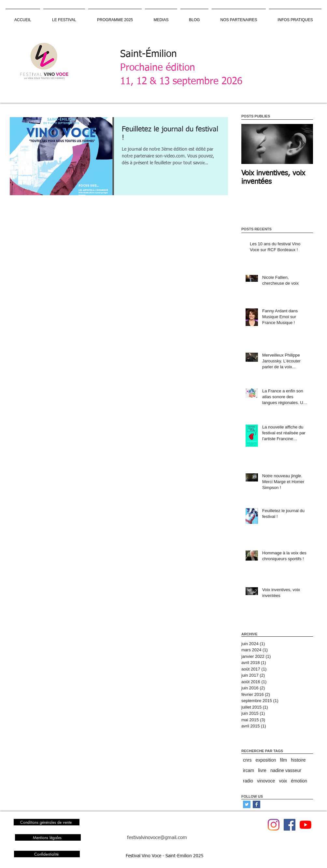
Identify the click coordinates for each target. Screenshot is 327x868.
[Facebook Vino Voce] (290, 825)
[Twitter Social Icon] (247, 804)
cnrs (247, 760)
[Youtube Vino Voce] (306, 825)
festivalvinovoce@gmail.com (157, 838)
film (284, 760)
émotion (299, 781)
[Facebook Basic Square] (256, 804)
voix (283, 781)
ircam (249, 770)
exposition (266, 760)
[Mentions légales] (48, 837)
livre (262, 770)
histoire (298, 760)
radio (248, 781)
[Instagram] (274, 825)
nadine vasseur (286, 770)
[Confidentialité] (47, 854)
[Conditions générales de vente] (47, 822)
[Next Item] (303, 144)
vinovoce (266, 781)
